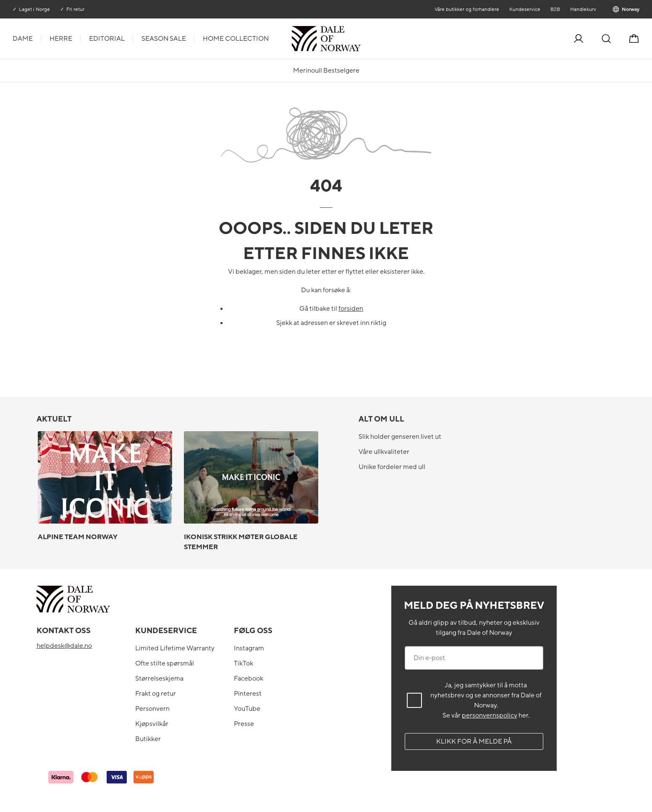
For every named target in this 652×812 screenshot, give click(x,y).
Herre (61, 39)
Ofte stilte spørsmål (165, 663)
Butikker (148, 739)
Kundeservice (525, 9)
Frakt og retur (156, 694)
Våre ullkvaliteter (384, 452)
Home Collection (236, 39)
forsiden (351, 309)
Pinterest (248, 694)
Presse (244, 724)
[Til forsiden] (360, 39)
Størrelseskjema (159, 678)
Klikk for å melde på (474, 741)
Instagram (249, 648)
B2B (555, 9)
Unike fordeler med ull (392, 467)
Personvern (152, 709)
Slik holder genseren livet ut (400, 437)
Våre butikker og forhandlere (467, 9)
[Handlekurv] (634, 39)
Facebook (249, 678)
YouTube (247, 709)
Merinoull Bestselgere (326, 71)
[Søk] (606, 39)
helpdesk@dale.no (64, 646)
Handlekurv (583, 9)
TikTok (244, 663)
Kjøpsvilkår (152, 724)
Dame (23, 39)
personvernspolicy (490, 715)
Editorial (107, 39)
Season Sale (164, 39)
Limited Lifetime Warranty (175, 648)
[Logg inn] (579, 39)
